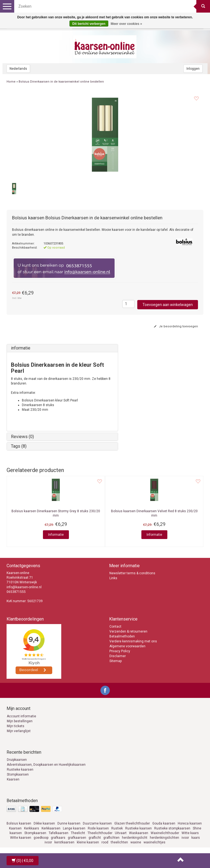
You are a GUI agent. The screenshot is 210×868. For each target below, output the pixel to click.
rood (105, 842)
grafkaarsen (77, 838)
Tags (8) (19, 446)
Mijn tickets (16, 726)
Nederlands (18, 69)
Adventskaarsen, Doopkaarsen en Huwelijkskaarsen (46, 765)
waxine (136, 842)
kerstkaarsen (64, 842)
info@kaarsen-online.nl (24, 587)
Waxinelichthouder (165, 833)
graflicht (95, 838)
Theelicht (78, 833)
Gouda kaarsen (164, 823)
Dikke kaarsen (44, 823)
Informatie (56, 535)
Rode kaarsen (98, 828)
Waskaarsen (139, 833)
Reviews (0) (22, 437)
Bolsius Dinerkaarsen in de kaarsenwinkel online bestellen (61, 82)
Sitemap (116, 661)
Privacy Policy (120, 651)
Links (113, 578)
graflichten (111, 838)
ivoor (185, 838)
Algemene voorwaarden (127, 646)
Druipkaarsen (17, 760)
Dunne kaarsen (69, 823)
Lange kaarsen (74, 828)
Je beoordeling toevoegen (176, 326)
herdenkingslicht (135, 838)
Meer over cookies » (126, 24)
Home (11, 82)
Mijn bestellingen (20, 721)
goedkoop (41, 838)
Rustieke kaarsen (20, 770)
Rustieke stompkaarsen (172, 828)
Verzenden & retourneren (128, 631)
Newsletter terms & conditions (132, 573)
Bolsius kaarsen (19, 823)
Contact (115, 627)
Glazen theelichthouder (132, 823)
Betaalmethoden (122, 636)
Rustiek (117, 828)
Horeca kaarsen (190, 823)
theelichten (119, 842)
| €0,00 (23, 861)
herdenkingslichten (164, 838)
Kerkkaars (32, 828)
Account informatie (21, 716)
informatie (21, 348)
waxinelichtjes (154, 842)
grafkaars (58, 838)
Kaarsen (13, 779)
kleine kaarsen (88, 842)
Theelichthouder (100, 833)
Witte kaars (190, 833)
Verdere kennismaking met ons (133, 641)
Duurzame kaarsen (97, 823)
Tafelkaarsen (59, 833)
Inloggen (193, 69)
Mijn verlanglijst (19, 731)
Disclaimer (118, 656)
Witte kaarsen (21, 838)
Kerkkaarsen (51, 828)
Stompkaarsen (18, 774)
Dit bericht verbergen (89, 24)
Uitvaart (121, 833)
